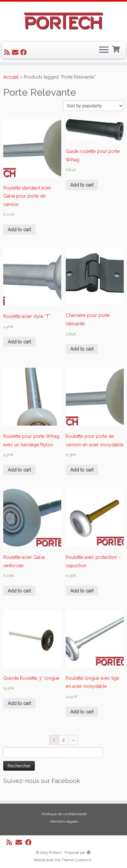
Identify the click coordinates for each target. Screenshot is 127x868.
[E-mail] (16, 52)
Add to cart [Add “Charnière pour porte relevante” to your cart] (82, 349)
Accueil (11, 77)
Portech (55, 853)
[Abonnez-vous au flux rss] (8, 52)
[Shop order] (93, 106)
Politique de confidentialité (64, 814)
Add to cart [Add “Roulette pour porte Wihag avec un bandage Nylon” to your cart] (19, 470)
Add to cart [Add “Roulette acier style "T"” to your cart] (19, 342)
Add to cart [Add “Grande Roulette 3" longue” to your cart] (19, 703)
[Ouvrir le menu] (104, 50)
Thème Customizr (77, 860)
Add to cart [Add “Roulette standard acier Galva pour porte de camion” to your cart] (19, 230)
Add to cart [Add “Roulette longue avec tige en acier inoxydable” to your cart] (82, 712)
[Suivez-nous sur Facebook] (24, 52)
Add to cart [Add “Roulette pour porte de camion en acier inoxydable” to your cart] (82, 470)
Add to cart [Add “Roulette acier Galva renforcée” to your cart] (19, 591)
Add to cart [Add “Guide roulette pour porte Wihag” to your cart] (82, 185)
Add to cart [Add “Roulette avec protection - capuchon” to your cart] (82, 591)
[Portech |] (64, 21)
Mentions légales (64, 822)
